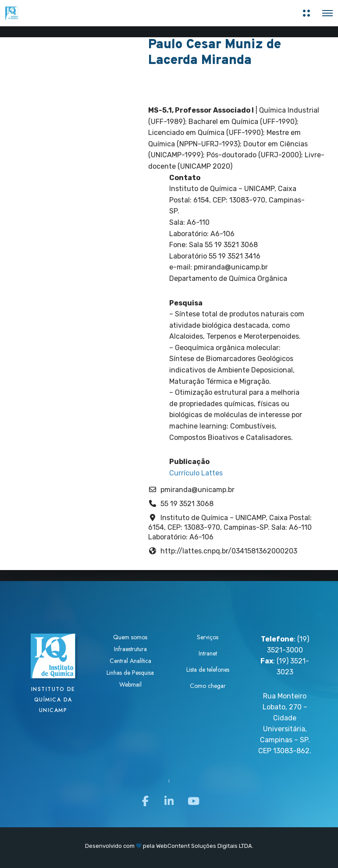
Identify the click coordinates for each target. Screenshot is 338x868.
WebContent (173, 846)
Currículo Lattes (196, 473)
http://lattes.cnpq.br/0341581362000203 (229, 551)
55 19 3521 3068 (187, 504)
